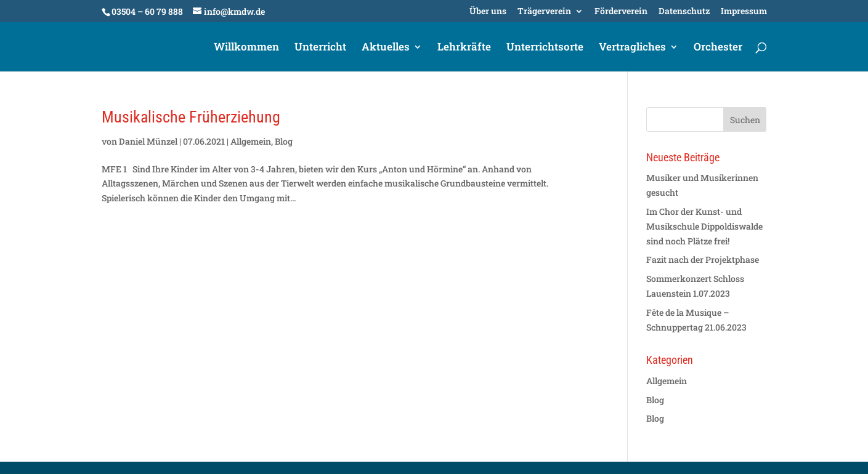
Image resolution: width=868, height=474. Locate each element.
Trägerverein (544, 12)
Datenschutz (684, 12)
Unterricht (320, 48)
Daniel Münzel (148, 141)
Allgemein (251, 141)
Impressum (744, 12)
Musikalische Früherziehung (191, 117)
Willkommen (246, 48)
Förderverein (621, 12)
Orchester (718, 48)
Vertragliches (632, 48)
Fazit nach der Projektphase (703, 259)
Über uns (488, 12)
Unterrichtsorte (545, 48)
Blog (284, 141)
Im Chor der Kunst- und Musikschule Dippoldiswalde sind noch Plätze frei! (704, 226)
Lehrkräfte (464, 48)
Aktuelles (386, 48)
